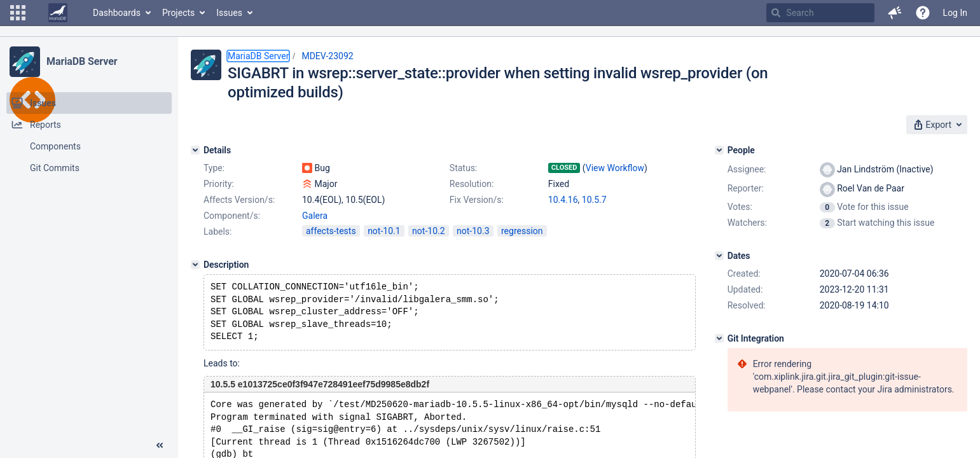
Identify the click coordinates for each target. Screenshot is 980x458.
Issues (229, 13)
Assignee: (747, 169)
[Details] (195, 150)
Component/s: (232, 216)
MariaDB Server (82, 61)
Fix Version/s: (477, 200)
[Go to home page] (58, 13)
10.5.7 (594, 200)
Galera (315, 216)
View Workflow (615, 168)
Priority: (219, 184)
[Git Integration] (719, 338)
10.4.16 (563, 200)
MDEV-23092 (327, 56)
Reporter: (746, 188)
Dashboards (117, 13)
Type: (214, 168)
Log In (955, 13)
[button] (18, 13)
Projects (178, 13)
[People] (719, 150)
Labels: (217, 232)
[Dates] (719, 256)
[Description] (195, 265)
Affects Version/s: (239, 200)
